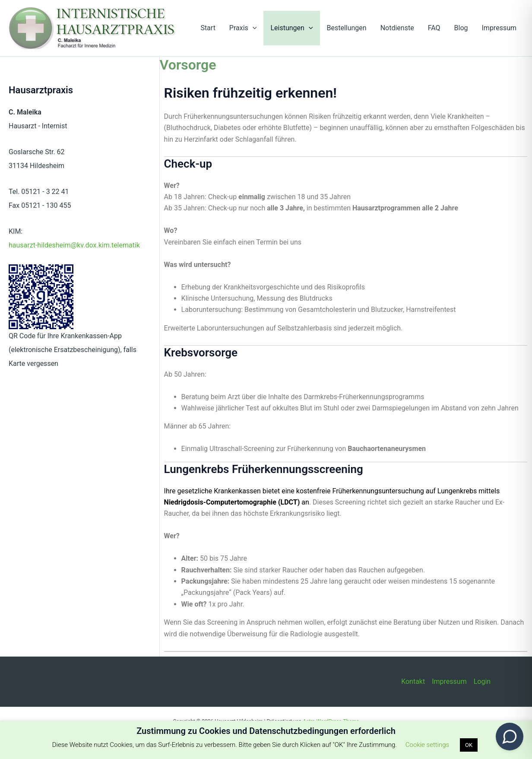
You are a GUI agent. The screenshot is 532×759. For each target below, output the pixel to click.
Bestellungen (347, 28)
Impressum (499, 28)
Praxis (243, 28)
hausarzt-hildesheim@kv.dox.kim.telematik (74, 245)
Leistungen (291, 28)
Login (482, 681)
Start (208, 28)
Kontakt (413, 681)
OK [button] (469, 745)
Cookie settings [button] (427, 745)
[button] (253, 28)
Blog (461, 28)
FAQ (434, 28)
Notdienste (397, 28)
